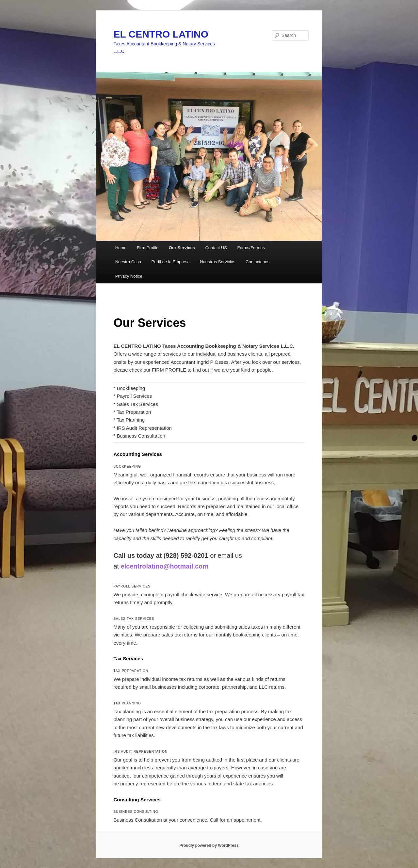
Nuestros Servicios (217, 262)
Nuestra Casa (128, 262)
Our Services (182, 248)
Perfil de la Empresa (171, 262)
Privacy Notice (129, 276)
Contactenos (257, 262)
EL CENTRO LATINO (161, 34)
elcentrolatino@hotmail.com (165, 566)
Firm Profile (148, 248)
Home (121, 248)
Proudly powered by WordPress (209, 845)
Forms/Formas (251, 248)
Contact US (216, 248)
